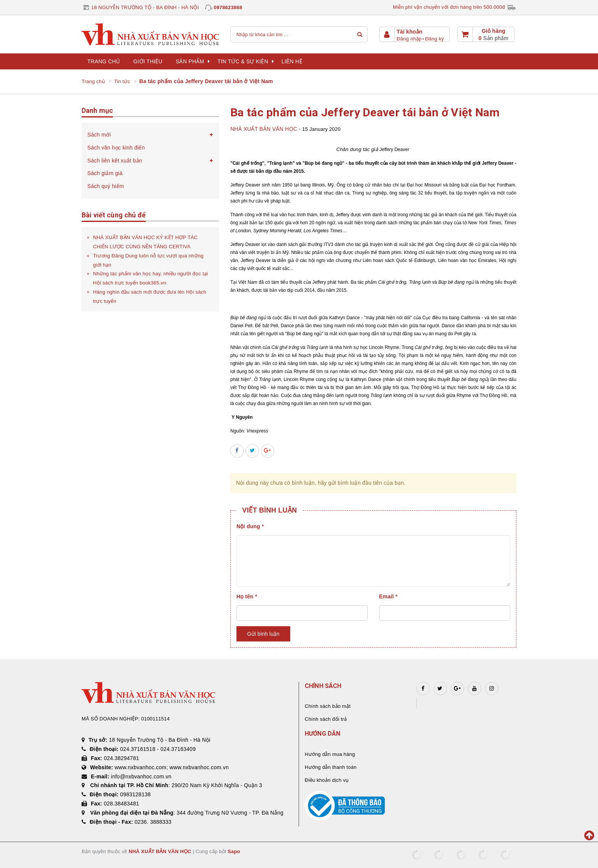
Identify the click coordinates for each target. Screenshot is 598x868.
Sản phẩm (193, 61)
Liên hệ (292, 61)
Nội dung (250, 526)
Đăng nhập (409, 39)
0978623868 (228, 7)
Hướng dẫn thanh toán (331, 767)
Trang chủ (104, 61)
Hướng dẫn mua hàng (330, 754)
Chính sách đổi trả (326, 719)
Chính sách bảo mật (328, 706)
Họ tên (247, 596)
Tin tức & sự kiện (246, 61)
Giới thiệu (148, 61)
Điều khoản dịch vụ (327, 780)
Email (388, 596)
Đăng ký (435, 39)
